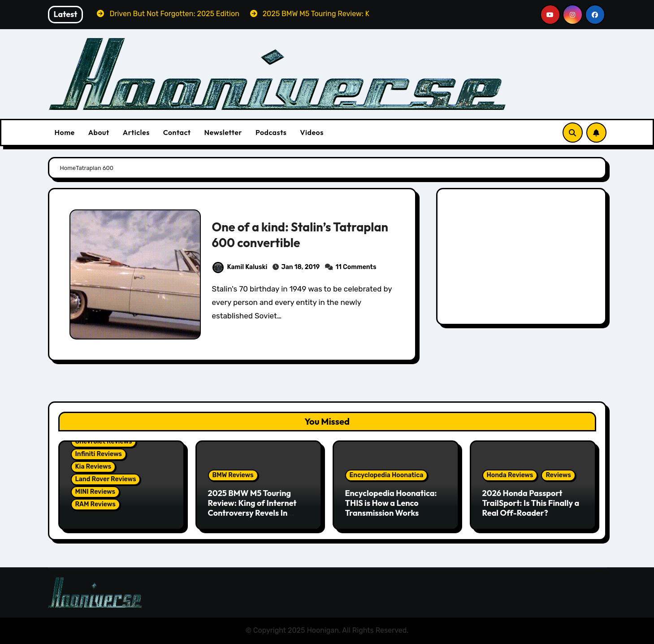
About (99, 132)
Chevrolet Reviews (104, 442)
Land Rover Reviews (106, 479)
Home (65, 132)
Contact (177, 132)
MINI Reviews (95, 492)
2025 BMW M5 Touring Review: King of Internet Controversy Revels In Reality (252, 508)
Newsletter (223, 132)
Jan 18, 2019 (300, 267)
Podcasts (271, 132)
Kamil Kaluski (240, 267)
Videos (312, 132)
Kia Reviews (93, 467)
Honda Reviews (510, 475)
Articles (136, 132)
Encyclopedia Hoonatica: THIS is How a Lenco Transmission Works (391, 503)
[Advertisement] (522, 259)
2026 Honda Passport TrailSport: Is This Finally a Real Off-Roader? (531, 503)
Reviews (558, 475)
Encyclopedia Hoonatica (387, 475)
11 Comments (356, 267)
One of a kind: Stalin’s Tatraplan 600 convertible (300, 235)
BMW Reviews (233, 475)
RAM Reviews (95, 504)
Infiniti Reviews (99, 454)
